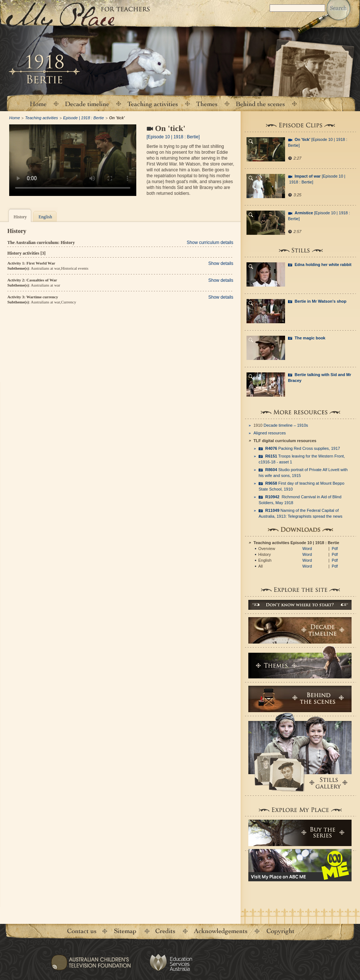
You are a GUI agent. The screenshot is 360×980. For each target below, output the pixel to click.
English (45, 217)
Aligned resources (270, 433)
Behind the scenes (260, 104)
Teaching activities (153, 104)
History (20, 217)
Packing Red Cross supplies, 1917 (303, 448)
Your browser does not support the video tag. (73, 160)
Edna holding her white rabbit (323, 265)
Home (38, 104)
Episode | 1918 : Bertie (84, 118)
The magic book (310, 338)
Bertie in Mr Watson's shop (321, 301)
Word (307, 549)
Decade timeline (87, 104)
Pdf (335, 549)
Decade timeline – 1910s (286, 425)
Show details (221, 263)
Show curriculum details (210, 243)
